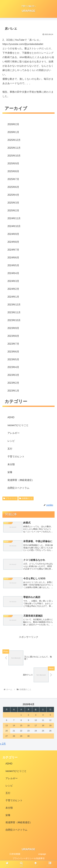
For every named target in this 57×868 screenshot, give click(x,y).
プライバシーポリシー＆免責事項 (29, 858)
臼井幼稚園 (15, 854)
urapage (42, 854)
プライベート (10, 498)
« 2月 (3, 744)
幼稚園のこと (26, 498)
